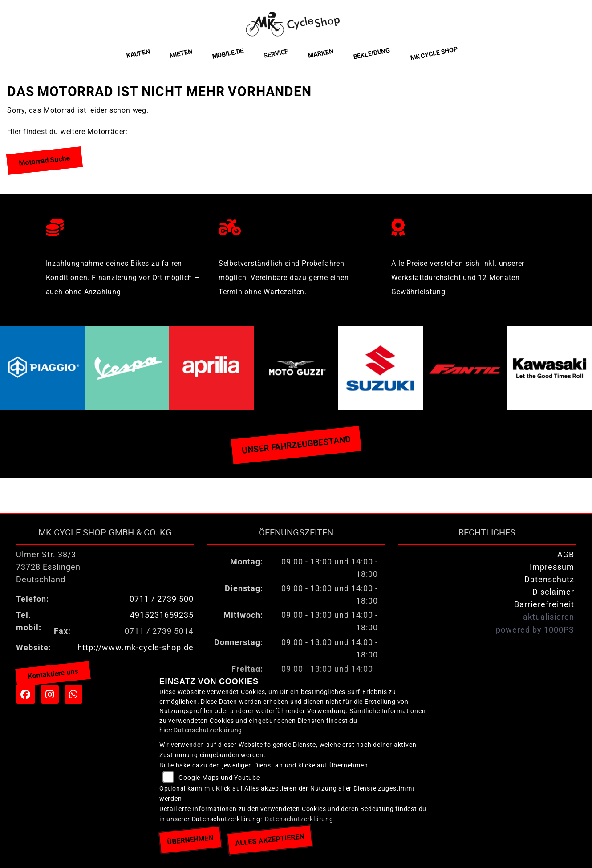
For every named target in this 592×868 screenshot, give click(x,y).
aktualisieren (549, 617)
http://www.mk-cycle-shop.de (136, 648)
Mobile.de (228, 53)
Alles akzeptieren (270, 840)
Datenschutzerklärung (208, 730)
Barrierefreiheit (544, 604)
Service (276, 54)
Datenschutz (549, 580)
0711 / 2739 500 (162, 599)
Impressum (552, 567)
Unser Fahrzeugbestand (296, 445)
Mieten (181, 53)
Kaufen (138, 54)
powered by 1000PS (535, 630)
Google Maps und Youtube (219, 778)
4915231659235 (162, 615)
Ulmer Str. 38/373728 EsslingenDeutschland (48, 567)
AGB (566, 555)
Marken (321, 54)
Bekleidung (372, 54)
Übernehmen (190, 840)
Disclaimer (553, 592)
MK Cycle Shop (434, 54)
